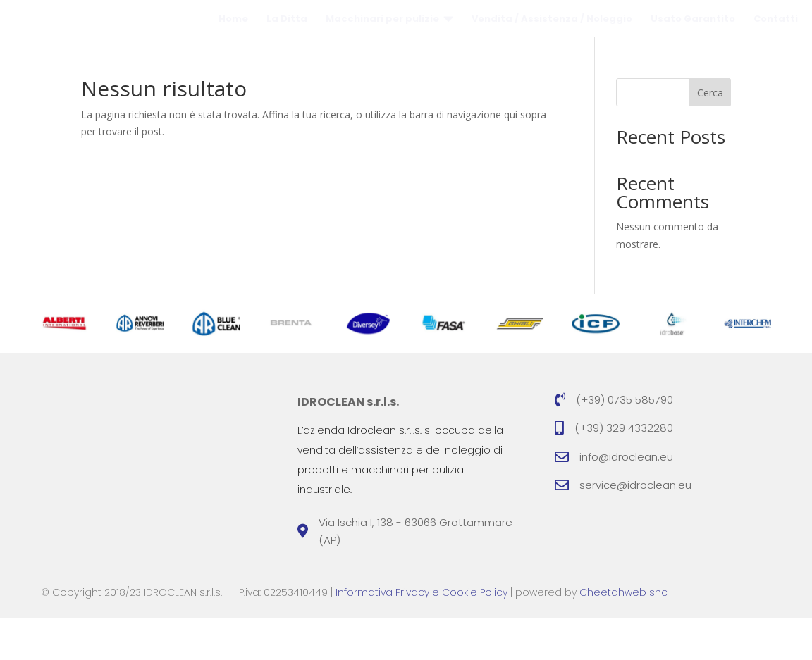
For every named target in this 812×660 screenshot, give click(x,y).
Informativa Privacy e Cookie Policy (422, 634)
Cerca (710, 134)
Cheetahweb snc (623, 634)
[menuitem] (233, 40)
